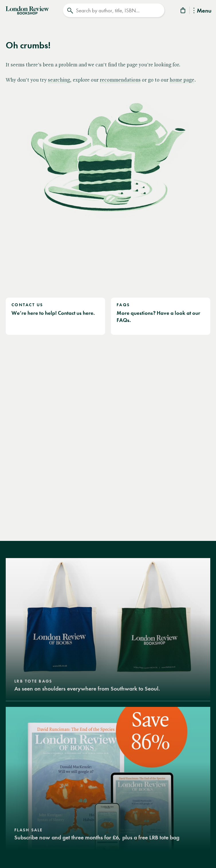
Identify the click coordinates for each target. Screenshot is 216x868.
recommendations (120, 80)
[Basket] (183, 11)
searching (59, 80)
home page (182, 80)
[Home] (27, 10)
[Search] (114, 10)
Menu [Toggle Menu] (202, 11)
